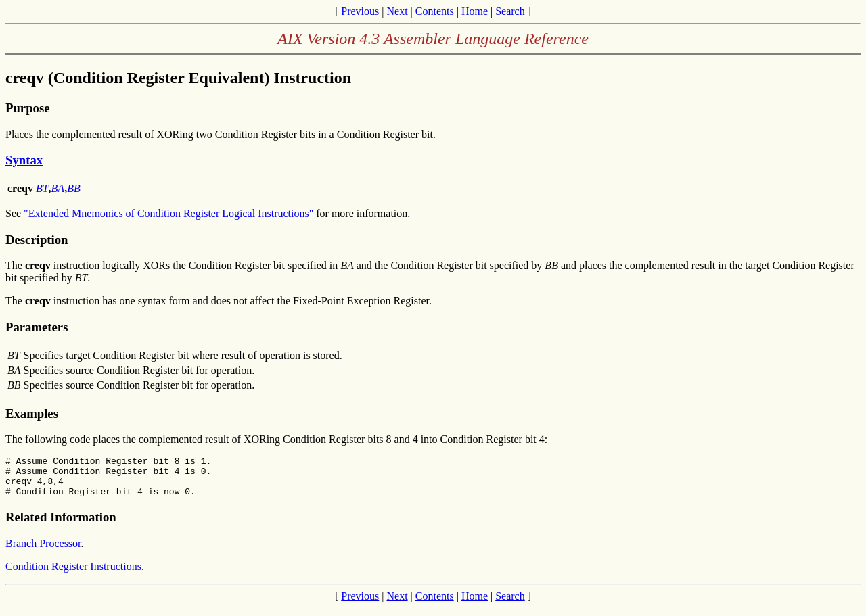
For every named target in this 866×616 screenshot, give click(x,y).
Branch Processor (43, 551)
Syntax (24, 160)
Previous (360, 11)
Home (475, 11)
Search (510, 11)
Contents (435, 11)
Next (397, 11)
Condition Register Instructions (73, 574)
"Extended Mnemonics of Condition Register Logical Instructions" (168, 213)
